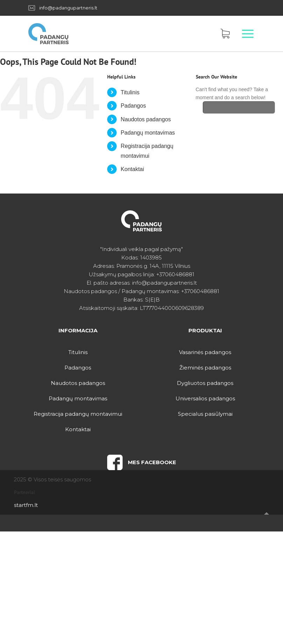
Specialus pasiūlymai (205, 414)
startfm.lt (26, 505)
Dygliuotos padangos (205, 383)
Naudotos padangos (146, 119)
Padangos (133, 106)
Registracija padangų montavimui (78, 414)
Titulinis (130, 92)
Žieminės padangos (205, 368)
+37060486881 (175, 274)
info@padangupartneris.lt (68, 8)
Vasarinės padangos (205, 352)
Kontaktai (133, 169)
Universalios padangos (205, 398)
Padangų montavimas (148, 133)
